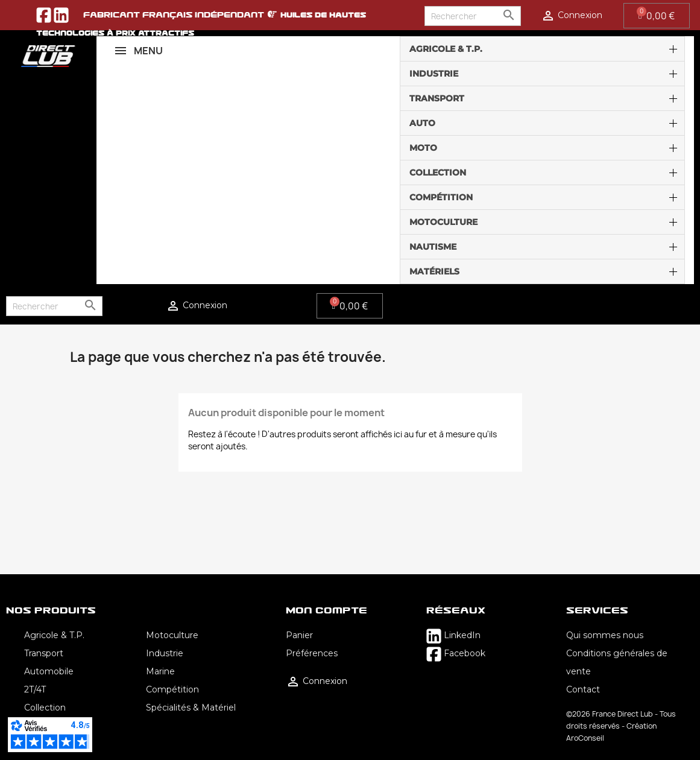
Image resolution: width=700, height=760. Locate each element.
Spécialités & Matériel (191, 708)
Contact (583, 689)
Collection (45, 708)
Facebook (456, 653)
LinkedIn (453, 635)
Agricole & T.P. (54, 635)
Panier (299, 635)
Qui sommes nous (605, 635)
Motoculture (172, 635)
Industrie (165, 653)
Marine (160, 671)
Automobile (49, 671)
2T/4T (35, 689)
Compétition (172, 689)
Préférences (312, 653)
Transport (44, 653)
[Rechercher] (473, 16)
